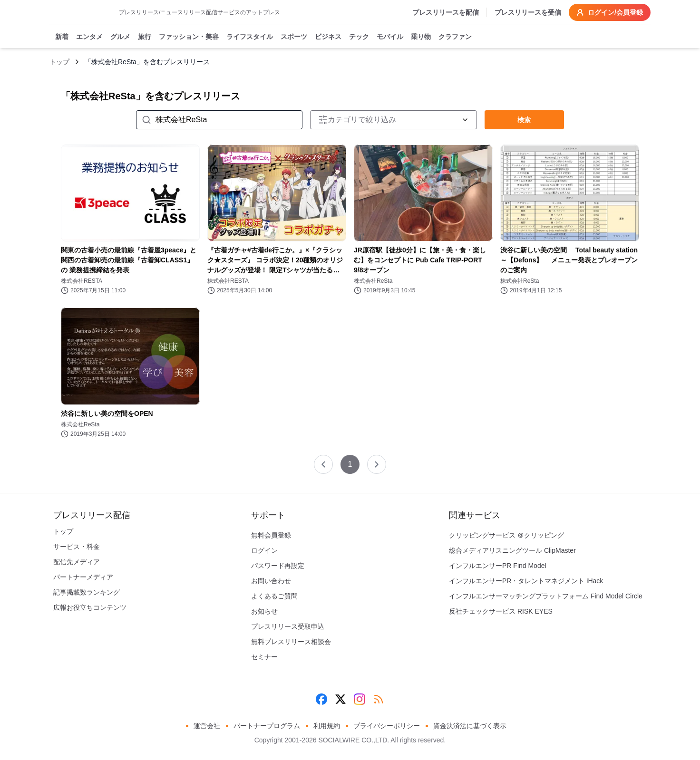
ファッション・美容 (189, 37)
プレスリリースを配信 (446, 12)
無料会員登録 (271, 535)
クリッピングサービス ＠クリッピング (506, 535)
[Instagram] (360, 699)
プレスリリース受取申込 (288, 626)
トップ (59, 62)
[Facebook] (321, 699)
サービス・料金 (77, 547)
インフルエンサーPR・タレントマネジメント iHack (526, 581)
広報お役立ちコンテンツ (90, 607)
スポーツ (294, 37)
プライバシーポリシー (387, 726)
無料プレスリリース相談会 (291, 642)
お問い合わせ (271, 581)
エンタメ (89, 37)
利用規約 (327, 726)
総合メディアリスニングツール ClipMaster (512, 550)
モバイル (390, 37)
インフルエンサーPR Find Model (498, 566)
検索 (524, 120)
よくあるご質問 (274, 596)
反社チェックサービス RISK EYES (501, 611)
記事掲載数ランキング (87, 592)
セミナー (264, 657)
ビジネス (328, 37)
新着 (62, 37)
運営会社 (207, 726)
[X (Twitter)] (340, 699)
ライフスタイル (250, 37)
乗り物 (421, 37)
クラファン (455, 37)
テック (359, 37)
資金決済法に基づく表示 (470, 726)
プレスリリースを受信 (528, 12)
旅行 (145, 37)
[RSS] (379, 699)
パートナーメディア (83, 577)
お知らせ (264, 611)
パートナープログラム (267, 726)
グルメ (120, 37)
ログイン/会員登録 (610, 12)
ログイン (264, 550)
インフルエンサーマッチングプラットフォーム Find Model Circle (546, 596)
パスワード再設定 (278, 566)
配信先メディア (77, 562)
